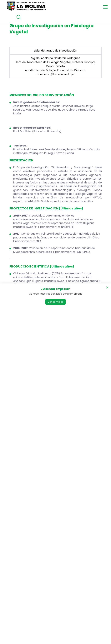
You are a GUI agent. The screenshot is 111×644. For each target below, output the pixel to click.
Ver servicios (55, 302)
